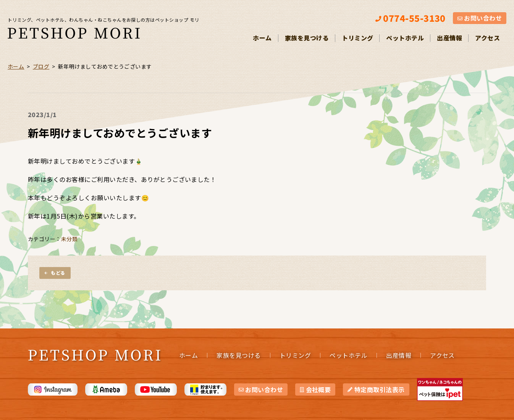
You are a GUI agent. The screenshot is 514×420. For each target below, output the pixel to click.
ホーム (262, 38)
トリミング (357, 38)
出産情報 (449, 38)
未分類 (69, 239)
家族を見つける (307, 38)
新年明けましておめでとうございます (120, 133)
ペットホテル (405, 38)
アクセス (487, 38)
